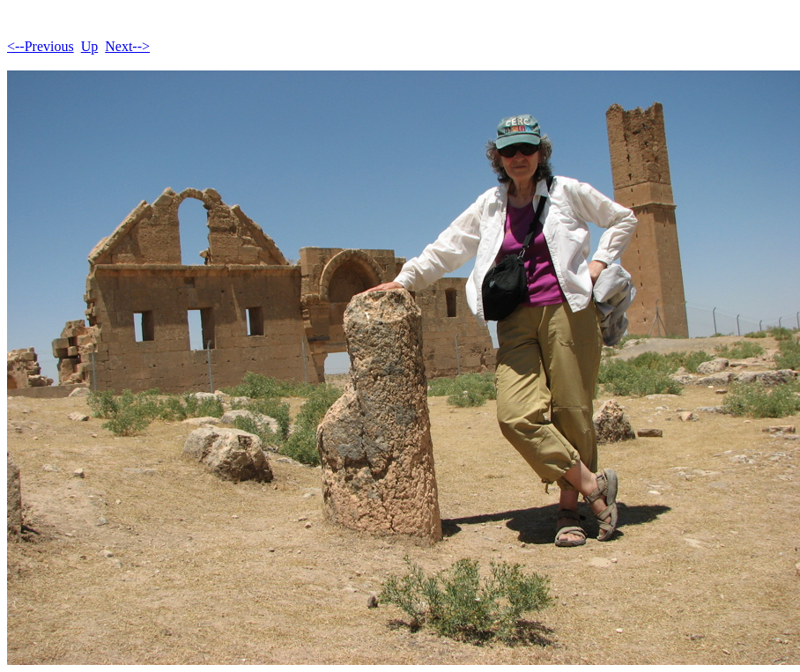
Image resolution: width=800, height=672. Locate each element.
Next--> (127, 46)
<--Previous (41, 46)
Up (90, 46)
